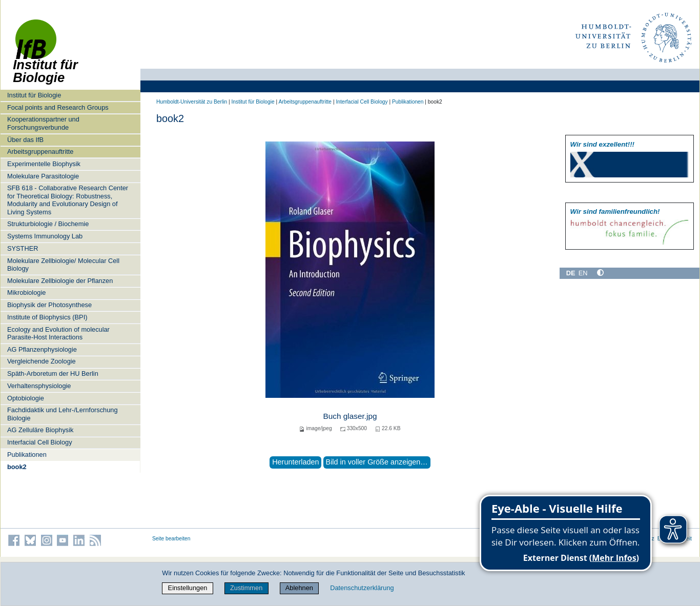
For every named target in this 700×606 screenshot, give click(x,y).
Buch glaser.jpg (350, 416)
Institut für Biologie (34, 95)
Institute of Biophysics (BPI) (47, 317)
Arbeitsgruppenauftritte (40, 151)
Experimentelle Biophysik (44, 164)
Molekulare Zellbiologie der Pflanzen (60, 281)
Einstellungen (188, 588)
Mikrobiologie (26, 292)
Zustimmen (246, 588)
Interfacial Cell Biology (40, 442)
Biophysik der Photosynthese (49, 305)
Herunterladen (295, 462)
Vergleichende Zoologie (42, 361)
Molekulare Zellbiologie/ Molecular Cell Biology (63, 265)
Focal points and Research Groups (58, 107)
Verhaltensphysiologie (39, 386)
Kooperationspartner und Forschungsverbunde (43, 123)
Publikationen (27, 454)
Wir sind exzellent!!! (602, 144)
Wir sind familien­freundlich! (615, 211)
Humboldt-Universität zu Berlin (192, 102)
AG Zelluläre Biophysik (40, 430)
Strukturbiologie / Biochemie (48, 224)
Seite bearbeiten (171, 539)
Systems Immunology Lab (45, 236)
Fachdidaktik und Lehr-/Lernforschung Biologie (63, 414)
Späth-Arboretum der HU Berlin (53, 373)
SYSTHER (23, 248)
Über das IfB (25, 140)
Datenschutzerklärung (362, 588)
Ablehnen (299, 588)
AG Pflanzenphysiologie (42, 349)
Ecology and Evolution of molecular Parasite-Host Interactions (58, 333)
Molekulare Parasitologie (43, 176)
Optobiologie (26, 398)
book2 (17, 467)
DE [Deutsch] (571, 273)
